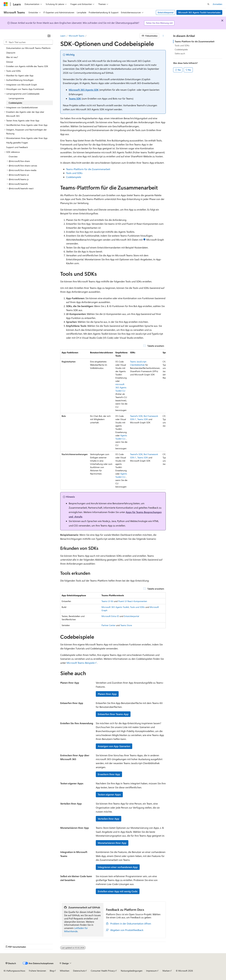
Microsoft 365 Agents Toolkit (115, 607)
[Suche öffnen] (208, 4)
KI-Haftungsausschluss (14, 971)
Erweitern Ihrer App (109, 774)
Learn (63, 36)
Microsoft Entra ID (110, 616)
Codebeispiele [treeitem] (15, 103)
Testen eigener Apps (109, 794)
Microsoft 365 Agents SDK (84, 90)
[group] (113, 420)
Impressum (151, 971)
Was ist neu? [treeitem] (12, 57)
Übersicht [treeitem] (11, 53)
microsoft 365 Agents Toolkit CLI (121, 387)
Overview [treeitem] (13, 156)
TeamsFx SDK (136, 416)
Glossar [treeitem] (10, 62)
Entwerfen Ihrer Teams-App (113, 714)
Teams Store (126, 625)
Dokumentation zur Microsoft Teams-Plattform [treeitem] (28, 48)
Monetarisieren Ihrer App (112, 843)
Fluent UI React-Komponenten (133, 601)
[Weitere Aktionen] (163, 36)
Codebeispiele (74, 177)
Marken (166, 971)
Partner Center (108, 625)
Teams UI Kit (107, 601)
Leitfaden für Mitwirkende (76, 930)
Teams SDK (75, 98)
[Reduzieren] (49, 36)
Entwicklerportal (166, 12)
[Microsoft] (6, 4)
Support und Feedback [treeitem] (17, 147)
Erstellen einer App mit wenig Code (118, 891)
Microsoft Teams (77, 36)
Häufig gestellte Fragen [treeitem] (17, 143)
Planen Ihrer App (107, 694)
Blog (52, 971)
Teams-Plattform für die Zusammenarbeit (88, 169)
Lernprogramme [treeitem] (16, 98)
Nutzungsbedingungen (132, 971)
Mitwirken (65, 971)
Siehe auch (180, 53)
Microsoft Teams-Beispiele (81, 663)
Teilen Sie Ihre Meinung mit (159, 23)
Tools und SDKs (74, 173)
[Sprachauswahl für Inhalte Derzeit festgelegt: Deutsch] (11, 963)
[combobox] (28, 42)
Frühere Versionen (37, 971)
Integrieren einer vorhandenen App (118, 867)
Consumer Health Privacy (103, 971)
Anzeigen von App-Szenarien (114, 746)
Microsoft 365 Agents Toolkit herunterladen (199, 12)
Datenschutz (79, 971)
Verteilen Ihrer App (109, 819)
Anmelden (218, 4)
